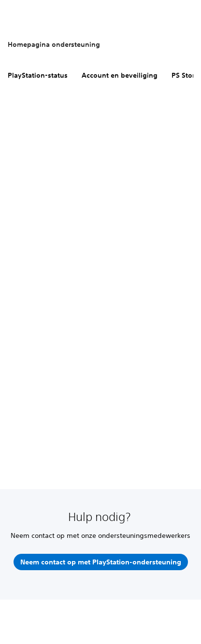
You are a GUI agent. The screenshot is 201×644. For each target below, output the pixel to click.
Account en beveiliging (120, 75)
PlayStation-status (38, 75)
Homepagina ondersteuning (54, 44)
